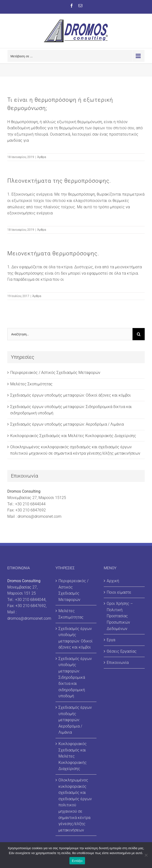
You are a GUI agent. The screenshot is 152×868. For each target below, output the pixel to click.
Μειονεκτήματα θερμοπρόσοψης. (53, 254)
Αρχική (113, 581)
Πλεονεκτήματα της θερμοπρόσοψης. (59, 181)
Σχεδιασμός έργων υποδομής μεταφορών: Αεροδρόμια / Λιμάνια (67, 424)
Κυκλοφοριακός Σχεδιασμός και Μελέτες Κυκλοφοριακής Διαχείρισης (73, 436)
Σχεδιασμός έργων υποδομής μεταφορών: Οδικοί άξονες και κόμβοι (71, 395)
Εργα (111, 640)
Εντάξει (77, 861)
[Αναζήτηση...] (70, 334)
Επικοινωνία (118, 663)
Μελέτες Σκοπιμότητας (31, 384)
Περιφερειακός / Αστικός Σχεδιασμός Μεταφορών (55, 373)
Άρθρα (42, 157)
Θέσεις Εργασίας (122, 651)
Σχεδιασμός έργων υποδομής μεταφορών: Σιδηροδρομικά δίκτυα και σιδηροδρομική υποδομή (75, 677)
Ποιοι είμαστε (119, 592)
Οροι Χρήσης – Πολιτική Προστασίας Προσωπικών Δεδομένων (120, 616)
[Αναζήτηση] (139, 334)
